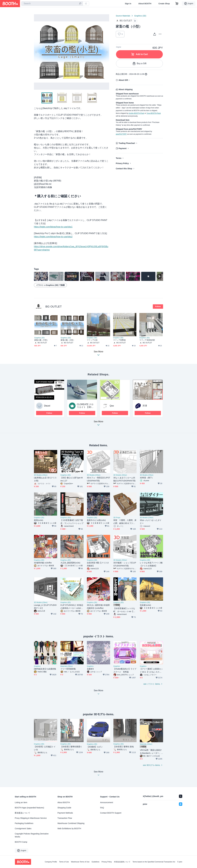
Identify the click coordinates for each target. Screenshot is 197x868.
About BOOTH (145, 4)
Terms (119, 158)
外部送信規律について (122, 862)
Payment (122, 148)
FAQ (102, 808)
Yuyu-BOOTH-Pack (154, 113)
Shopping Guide (64, 808)
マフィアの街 (92, 340)
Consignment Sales (23, 829)
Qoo (112, 406)
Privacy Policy (122, 163)
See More (99, 424)
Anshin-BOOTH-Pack (136, 113)
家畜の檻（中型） (42, 340)
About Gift (123, 80)
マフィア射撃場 (119, 340)
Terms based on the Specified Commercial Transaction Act (154, 862)
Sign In (128, 4)
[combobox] (52, 4)
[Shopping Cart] (177, 4)
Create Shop (164, 4)
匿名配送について (22, 813)
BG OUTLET (54, 306)
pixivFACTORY (121, 134)
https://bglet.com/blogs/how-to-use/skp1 (53, 227)
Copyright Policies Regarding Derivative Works (32, 835)
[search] (80, 4)
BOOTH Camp (21, 842)
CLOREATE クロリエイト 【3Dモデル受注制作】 (85, 407)
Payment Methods (65, 813)
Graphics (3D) (140, 16)
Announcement (107, 802)
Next (107, 52)
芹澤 (145, 406)
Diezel (47, 406)
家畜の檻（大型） (68, 340)
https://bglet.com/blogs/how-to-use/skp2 (53, 237)
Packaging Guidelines (24, 823)
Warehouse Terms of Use (80, 862)
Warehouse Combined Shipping (71, 823)
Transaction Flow (65, 818)
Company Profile (51, 862)
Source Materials (123, 16)
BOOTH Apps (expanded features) (29, 808)
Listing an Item (21, 802)
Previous (36, 52)
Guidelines (96, 862)
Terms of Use (64, 862)
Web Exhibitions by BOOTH (69, 829)
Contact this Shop (124, 169)
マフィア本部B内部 (147, 340)
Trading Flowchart (127, 143)
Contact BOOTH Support (111, 813)
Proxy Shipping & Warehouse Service (31, 818)
